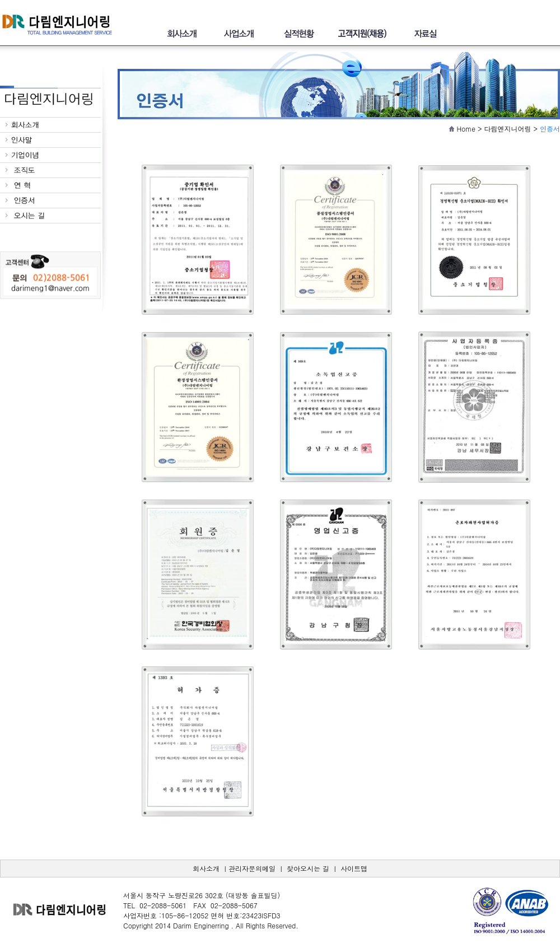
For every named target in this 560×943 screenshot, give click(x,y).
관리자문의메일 (252, 868)
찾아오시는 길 (308, 868)
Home (466, 129)
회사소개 (206, 868)
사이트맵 (354, 868)
